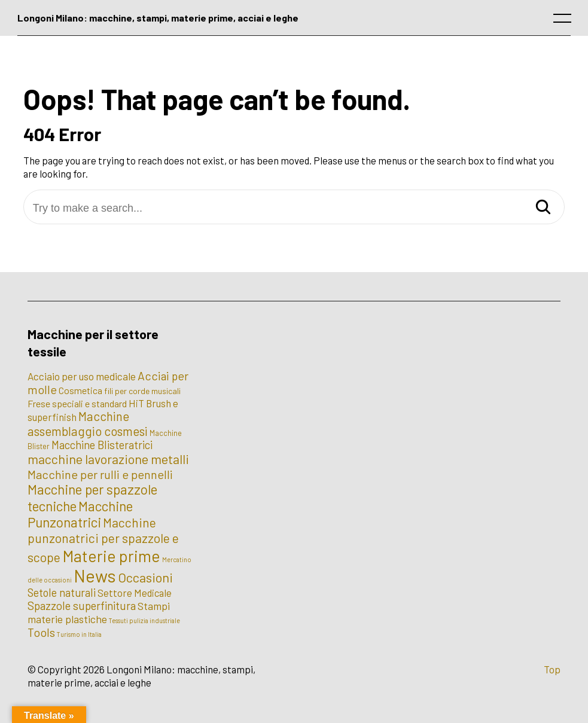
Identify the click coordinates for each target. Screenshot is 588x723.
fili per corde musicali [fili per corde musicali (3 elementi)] (142, 391)
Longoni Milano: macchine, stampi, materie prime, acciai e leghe (158, 18)
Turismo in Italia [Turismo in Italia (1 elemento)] (79, 634)
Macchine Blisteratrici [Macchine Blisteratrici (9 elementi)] (102, 445)
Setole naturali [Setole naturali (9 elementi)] (62, 593)
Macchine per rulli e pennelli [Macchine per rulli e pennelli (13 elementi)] (100, 474)
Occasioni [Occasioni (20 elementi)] (145, 577)
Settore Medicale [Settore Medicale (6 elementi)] (135, 593)
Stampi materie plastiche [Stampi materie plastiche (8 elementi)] (99, 612)
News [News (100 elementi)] (95, 576)
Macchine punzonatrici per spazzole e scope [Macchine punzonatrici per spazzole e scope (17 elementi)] (103, 540)
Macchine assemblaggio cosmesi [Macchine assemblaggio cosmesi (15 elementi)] (88, 423)
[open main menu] (565, 21)
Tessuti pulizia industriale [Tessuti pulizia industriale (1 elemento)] (144, 620)
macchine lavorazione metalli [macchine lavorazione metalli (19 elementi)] (108, 459)
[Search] (543, 208)
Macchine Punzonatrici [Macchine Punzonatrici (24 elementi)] (80, 514)
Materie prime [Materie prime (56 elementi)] (111, 556)
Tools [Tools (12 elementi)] (41, 632)
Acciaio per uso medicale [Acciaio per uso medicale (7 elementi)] (82, 376)
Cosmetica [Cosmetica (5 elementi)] (80, 390)
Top (552, 669)
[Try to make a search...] (294, 208)
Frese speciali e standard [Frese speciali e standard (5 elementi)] (77, 403)
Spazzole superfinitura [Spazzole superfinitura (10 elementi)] (82, 605)
